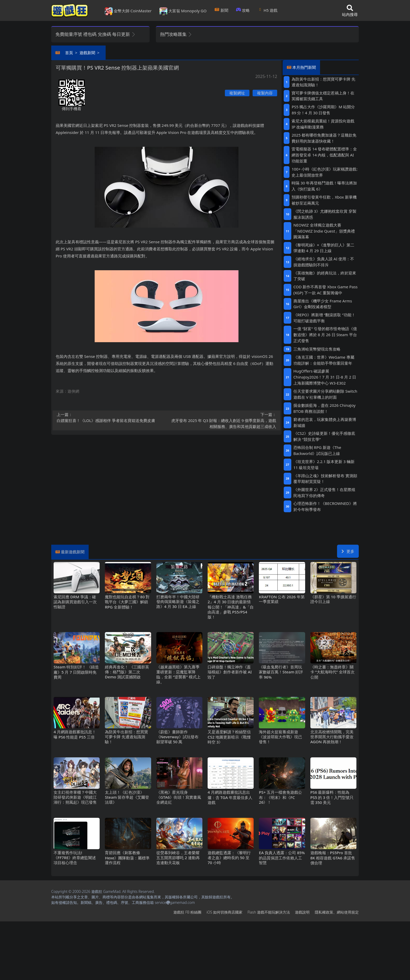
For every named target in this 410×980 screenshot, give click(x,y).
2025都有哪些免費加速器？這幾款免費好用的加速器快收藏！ (324, 138)
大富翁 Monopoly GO (183, 11)
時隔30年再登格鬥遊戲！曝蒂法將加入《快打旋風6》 (324, 186)
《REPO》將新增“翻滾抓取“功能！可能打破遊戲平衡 (324, 318)
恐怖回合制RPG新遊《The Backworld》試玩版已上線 (317, 450)
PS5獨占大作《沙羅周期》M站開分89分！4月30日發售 (323, 110)
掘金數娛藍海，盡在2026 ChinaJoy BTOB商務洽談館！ (324, 408)
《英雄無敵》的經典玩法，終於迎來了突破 (325, 276)
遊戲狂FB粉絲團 (187, 912)
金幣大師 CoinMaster (128, 11)
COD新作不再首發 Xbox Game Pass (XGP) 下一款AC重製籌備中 (326, 290)
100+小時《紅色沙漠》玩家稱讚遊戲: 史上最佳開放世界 (324, 172)
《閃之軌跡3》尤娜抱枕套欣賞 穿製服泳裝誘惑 (325, 214)
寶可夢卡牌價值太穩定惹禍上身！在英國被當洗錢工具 (323, 96)
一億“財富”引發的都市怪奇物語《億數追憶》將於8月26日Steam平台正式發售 (325, 335)
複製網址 (237, 93)
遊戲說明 (302, 912)
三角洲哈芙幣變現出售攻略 (317, 349)
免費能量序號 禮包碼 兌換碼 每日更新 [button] (96, 34)
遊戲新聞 (87, 53)
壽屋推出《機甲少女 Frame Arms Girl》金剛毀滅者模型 (323, 304)
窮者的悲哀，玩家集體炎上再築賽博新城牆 (325, 422)
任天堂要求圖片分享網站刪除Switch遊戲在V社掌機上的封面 (325, 394)
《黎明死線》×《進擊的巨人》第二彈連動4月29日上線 (324, 248)
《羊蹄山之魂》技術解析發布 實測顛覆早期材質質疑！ (325, 479)
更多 (348, 551)
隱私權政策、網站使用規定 (337, 912)
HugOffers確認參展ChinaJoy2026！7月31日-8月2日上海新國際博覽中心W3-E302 (325, 377)
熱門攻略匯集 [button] (176, 34)
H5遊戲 (267, 10)
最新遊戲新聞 (73, 552)
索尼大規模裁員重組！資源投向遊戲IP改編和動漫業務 (323, 124)
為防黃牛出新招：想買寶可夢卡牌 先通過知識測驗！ (323, 82)
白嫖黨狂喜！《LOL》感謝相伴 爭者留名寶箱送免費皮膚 (110, 417)
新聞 (221, 10)
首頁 (69, 53)
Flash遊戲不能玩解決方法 (269, 912)
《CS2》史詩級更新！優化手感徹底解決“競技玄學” (324, 436)
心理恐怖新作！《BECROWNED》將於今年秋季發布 (325, 506)
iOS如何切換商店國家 (224, 912)
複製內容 (265, 93)
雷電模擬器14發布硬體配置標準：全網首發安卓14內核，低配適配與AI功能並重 (324, 155)
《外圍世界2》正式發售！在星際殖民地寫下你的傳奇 (324, 492)
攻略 (243, 10)
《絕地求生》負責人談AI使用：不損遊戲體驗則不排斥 (324, 262)
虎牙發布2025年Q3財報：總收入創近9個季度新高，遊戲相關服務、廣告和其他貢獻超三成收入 (223, 420)
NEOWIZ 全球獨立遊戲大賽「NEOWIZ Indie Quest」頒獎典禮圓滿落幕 (324, 231)
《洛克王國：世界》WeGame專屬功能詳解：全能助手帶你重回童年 (324, 360)
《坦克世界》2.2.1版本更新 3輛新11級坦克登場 (324, 464)
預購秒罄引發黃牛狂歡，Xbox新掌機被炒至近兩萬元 (324, 200)
